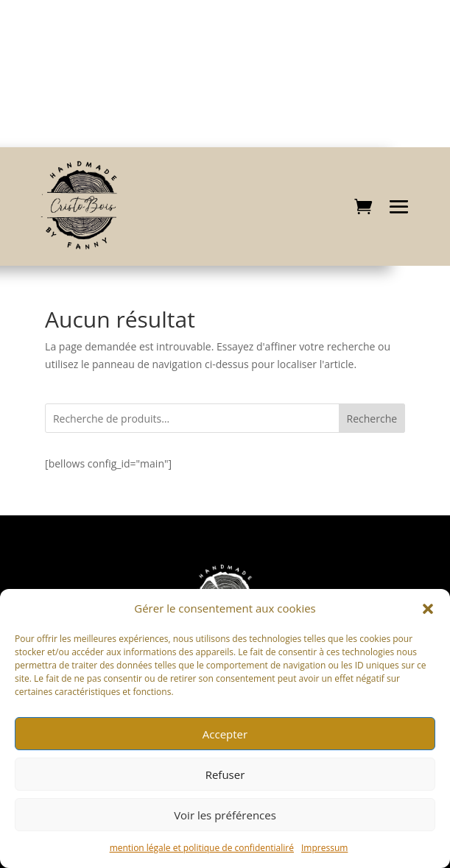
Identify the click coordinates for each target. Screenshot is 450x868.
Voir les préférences (225, 815)
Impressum (324, 848)
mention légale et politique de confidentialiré (202, 848)
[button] (428, 609)
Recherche (372, 419)
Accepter (225, 734)
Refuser (225, 775)
